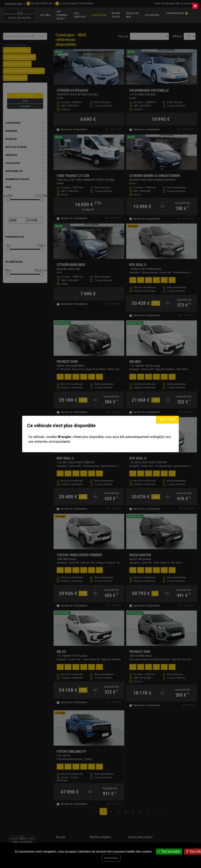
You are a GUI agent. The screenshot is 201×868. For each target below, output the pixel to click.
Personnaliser (111, 858)
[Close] (195, 6)
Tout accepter (169, 851)
